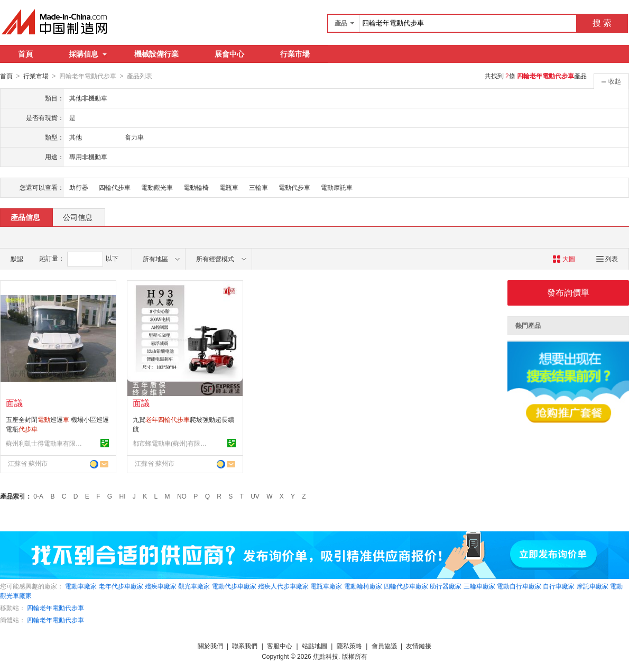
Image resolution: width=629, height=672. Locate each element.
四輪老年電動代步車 (55, 607)
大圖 (564, 259)
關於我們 (210, 646)
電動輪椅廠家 (363, 586)
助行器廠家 (446, 586)
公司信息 (78, 217)
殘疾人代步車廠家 (283, 586)
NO (182, 496)
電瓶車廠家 (326, 586)
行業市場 (295, 54)
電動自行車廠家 (519, 586)
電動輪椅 (196, 187)
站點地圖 (314, 646)
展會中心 (229, 54)
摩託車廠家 (593, 586)
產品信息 (25, 217)
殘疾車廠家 (161, 586)
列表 (607, 259)
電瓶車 (229, 187)
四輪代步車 (115, 187)
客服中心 (280, 646)
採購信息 (88, 54)
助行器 (79, 187)
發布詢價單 (568, 292)
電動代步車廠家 (234, 586)
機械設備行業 (156, 54)
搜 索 (602, 23)
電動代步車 (294, 187)
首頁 (25, 54)
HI (123, 496)
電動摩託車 (337, 187)
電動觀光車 (157, 187)
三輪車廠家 (479, 586)
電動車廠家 (81, 586)
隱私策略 (349, 646)
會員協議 (384, 646)
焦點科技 (326, 656)
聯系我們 (245, 646)
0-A (38, 496)
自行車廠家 (559, 586)
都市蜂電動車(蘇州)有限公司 (172, 443)
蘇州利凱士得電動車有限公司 (45, 443)
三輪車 (258, 187)
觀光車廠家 (194, 586)
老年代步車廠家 (121, 586)
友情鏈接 (419, 646)
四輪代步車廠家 (406, 586)
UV (255, 496)
